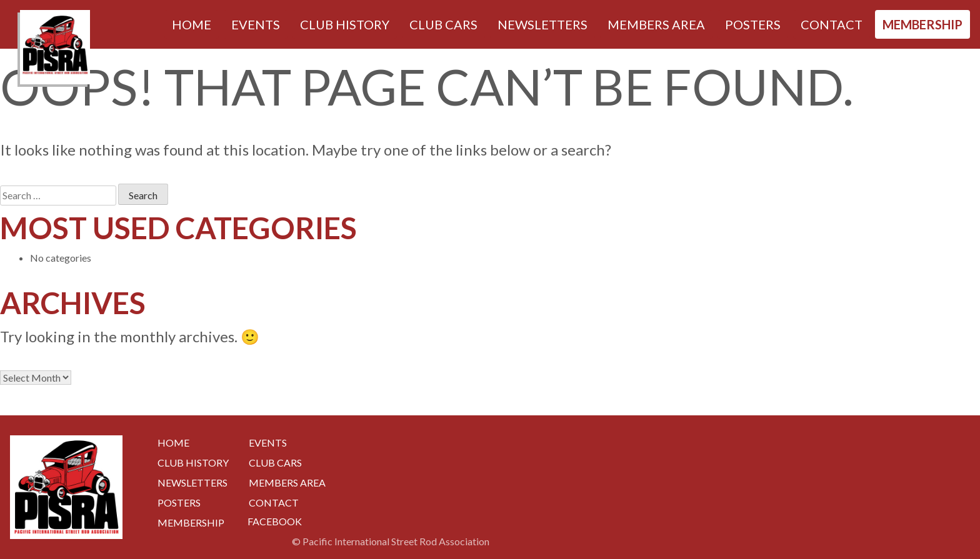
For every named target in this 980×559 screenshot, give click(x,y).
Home (192, 24)
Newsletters (542, 24)
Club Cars (443, 24)
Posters (753, 24)
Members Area (656, 24)
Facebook (275, 521)
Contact (832, 24)
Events (256, 24)
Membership (922, 24)
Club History (345, 24)
